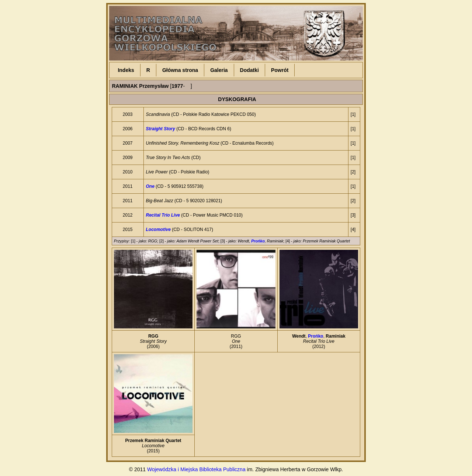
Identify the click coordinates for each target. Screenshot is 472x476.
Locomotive (158, 230)
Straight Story (161, 129)
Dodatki (249, 70)
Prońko (258, 241)
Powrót (280, 70)
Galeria (219, 70)
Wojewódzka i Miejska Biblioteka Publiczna (196, 469)
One (150, 186)
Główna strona (180, 70)
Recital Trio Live (163, 215)
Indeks (126, 70)
